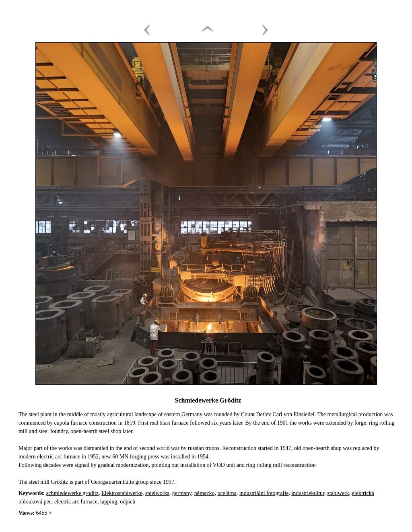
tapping (109, 502)
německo (205, 493)
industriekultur (308, 493)
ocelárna (227, 493)
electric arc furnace (76, 502)
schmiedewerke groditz (72, 493)
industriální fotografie (264, 493)
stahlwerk (338, 493)
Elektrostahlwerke (122, 493)
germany (182, 493)
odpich (128, 502)
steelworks (157, 493)
